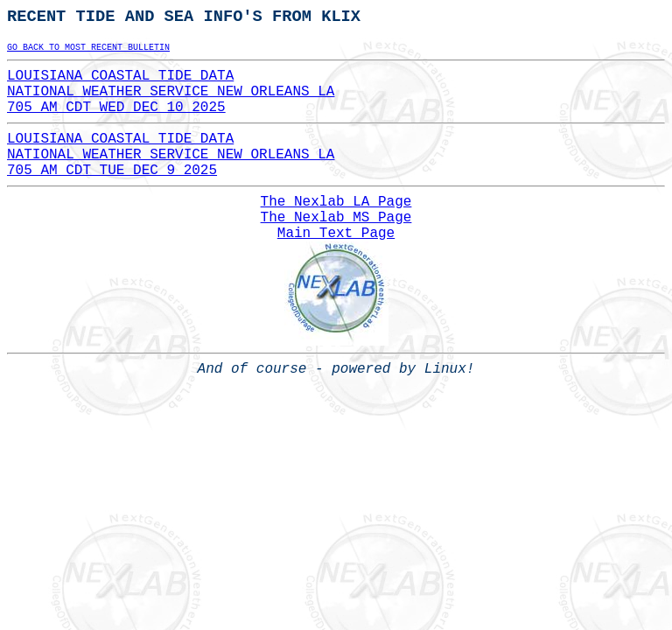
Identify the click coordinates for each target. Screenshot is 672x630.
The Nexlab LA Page (336, 202)
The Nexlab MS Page (336, 218)
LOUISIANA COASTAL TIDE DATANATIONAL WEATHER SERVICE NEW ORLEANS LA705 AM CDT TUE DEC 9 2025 (171, 155)
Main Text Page (336, 234)
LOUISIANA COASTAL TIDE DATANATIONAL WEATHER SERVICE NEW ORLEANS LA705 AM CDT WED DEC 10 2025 (171, 92)
